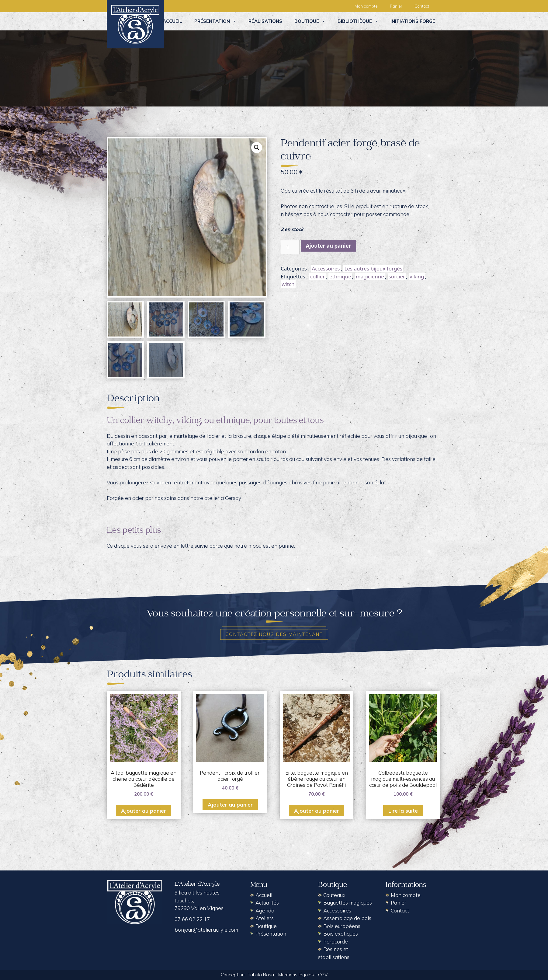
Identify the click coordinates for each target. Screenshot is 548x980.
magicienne (370, 276)
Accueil (172, 21)
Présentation (215, 21)
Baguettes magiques (348, 903)
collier (317, 276)
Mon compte (366, 6)
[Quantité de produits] (290, 247)
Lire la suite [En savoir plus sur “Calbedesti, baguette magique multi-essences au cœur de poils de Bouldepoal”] (403, 811)
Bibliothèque (358, 21)
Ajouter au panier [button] (144, 811)
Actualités (267, 903)
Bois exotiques (341, 934)
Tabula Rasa (261, 975)
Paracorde (336, 942)
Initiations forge (413, 21)
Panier (396, 6)
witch (288, 284)
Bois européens (342, 926)
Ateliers (265, 918)
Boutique (310, 21)
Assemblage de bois (347, 918)
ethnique (340, 276)
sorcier (397, 276)
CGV (323, 975)
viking (417, 276)
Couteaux (334, 895)
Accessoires (326, 269)
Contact (422, 6)
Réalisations (265, 21)
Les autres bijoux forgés (373, 269)
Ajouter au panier (329, 246)
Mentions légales (296, 975)
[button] (257, 148)
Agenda (265, 910)
